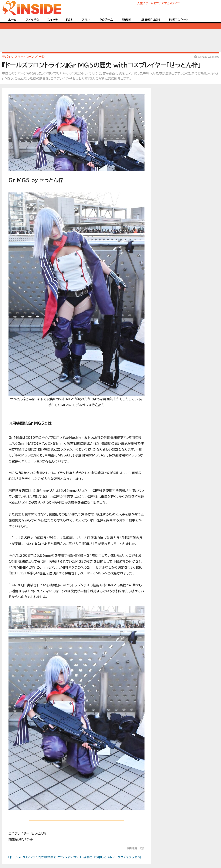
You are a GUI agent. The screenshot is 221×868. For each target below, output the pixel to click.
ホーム (12, 20)
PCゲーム (106, 20)
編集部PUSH (151, 20)
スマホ (86, 20)
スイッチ (52, 20)
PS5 (69, 20)
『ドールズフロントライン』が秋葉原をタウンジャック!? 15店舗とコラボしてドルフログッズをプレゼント (75, 857)
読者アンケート (179, 20)
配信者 (126, 20)
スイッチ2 (32, 20)
